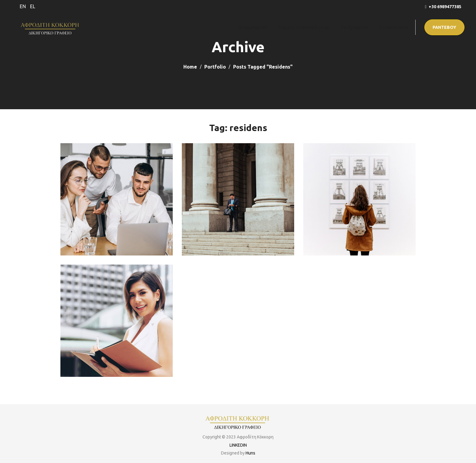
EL (33, 6)
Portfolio (215, 67)
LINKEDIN (238, 445)
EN (23, 6)
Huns (250, 453)
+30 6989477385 (445, 7)
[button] (444, 27)
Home (190, 67)
